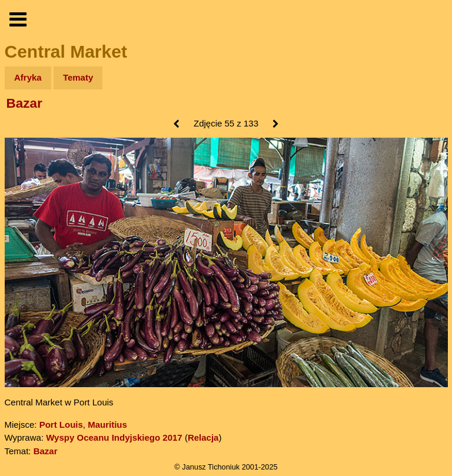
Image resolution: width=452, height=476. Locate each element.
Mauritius (107, 425)
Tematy (78, 77)
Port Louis (61, 425)
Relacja (203, 437)
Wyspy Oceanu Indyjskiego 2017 (114, 437)
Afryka (28, 77)
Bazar (24, 103)
